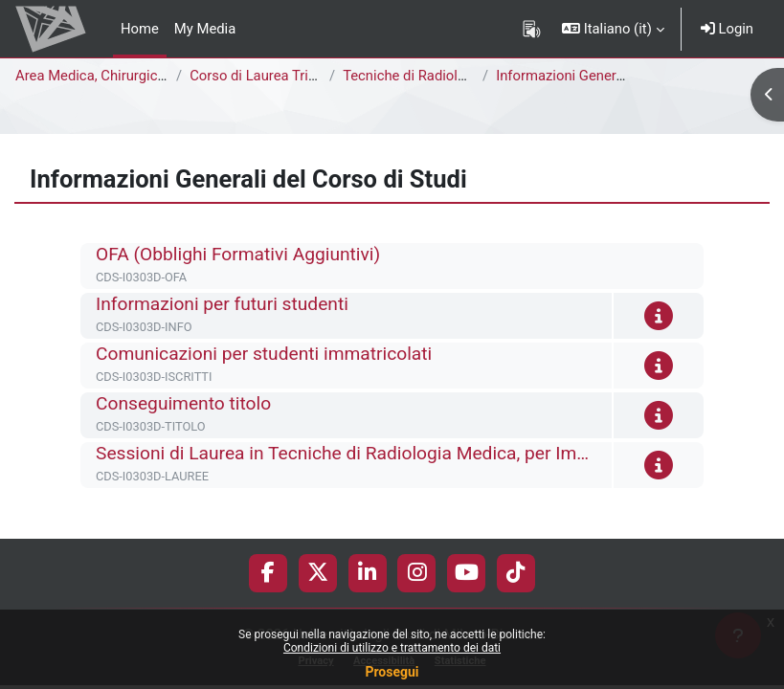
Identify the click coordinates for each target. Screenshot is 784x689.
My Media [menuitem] (205, 29)
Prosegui (392, 672)
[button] (613, 29)
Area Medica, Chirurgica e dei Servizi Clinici (150, 76)
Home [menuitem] (140, 29)
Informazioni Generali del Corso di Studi (620, 76)
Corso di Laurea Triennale (270, 76)
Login (727, 29)
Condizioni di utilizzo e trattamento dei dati (392, 648)
